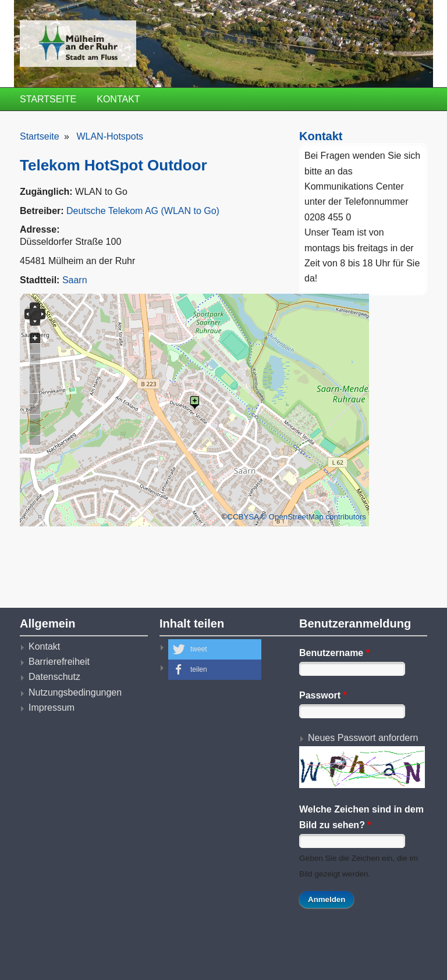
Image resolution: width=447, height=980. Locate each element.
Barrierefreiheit (59, 662)
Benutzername (334, 653)
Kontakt (118, 99)
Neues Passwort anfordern (363, 738)
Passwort (323, 695)
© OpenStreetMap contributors (313, 517)
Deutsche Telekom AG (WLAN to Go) (143, 211)
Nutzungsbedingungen (75, 692)
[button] (215, 649)
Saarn (75, 280)
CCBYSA (243, 517)
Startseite (48, 99)
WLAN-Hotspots (110, 136)
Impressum (52, 708)
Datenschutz (54, 677)
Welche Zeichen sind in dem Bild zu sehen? (361, 817)
